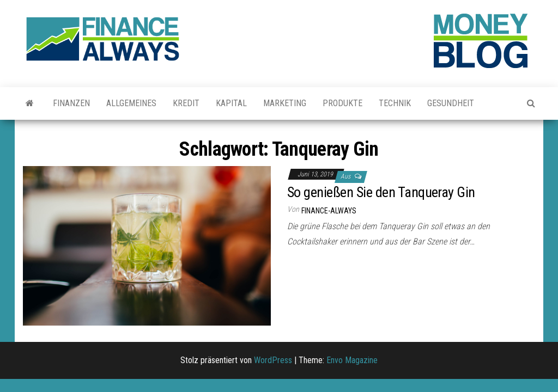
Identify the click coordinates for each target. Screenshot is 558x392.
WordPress (273, 360)
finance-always (329, 211)
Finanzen (71, 103)
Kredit (186, 103)
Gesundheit (451, 103)
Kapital (231, 103)
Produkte (342, 103)
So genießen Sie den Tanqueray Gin (381, 192)
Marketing (285, 103)
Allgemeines (131, 103)
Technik (395, 103)
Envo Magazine (352, 360)
